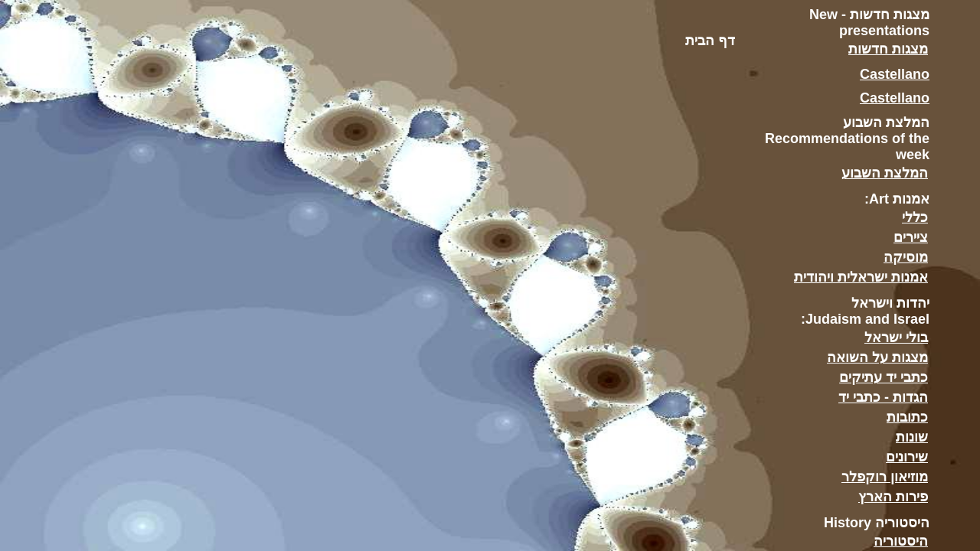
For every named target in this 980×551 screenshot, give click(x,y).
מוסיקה (906, 257)
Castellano (895, 74)
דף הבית (710, 41)
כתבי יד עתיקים (884, 377)
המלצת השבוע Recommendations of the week (847, 139)
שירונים (907, 457)
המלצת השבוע (885, 173)
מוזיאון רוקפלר (885, 477)
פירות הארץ (893, 497)
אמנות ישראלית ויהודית (861, 277)
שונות (912, 437)
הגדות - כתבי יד (883, 397)
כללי (915, 217)
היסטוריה (901, 541)
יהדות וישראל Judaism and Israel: (865, 311)
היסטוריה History (877, 523)
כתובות (907, 417)
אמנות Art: (897, 199)
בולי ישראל (896, 337)
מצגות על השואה (877, 357)
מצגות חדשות (888, 49)
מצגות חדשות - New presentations (869, 23)
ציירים (911, 237)
